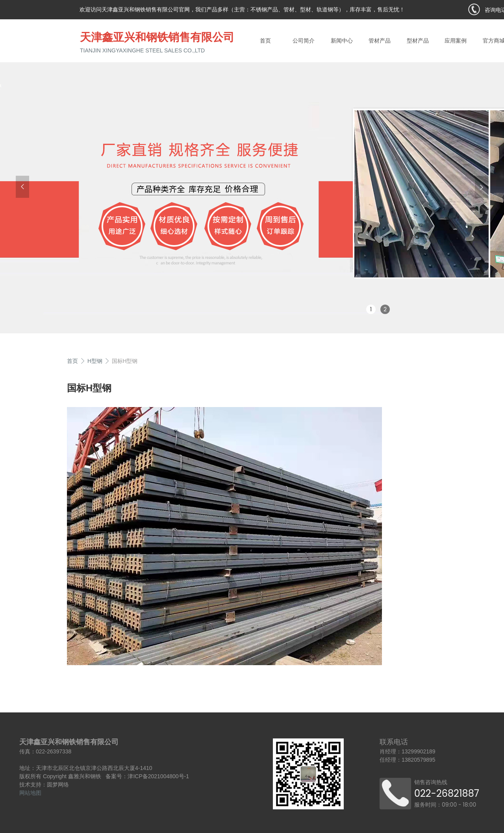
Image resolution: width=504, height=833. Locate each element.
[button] (22, 187)
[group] (252, 195)
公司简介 (304, 41)
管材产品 (380, 41)
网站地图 (30, 793)
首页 (265, 41)
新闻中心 (342, 41)
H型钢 (95, 361)
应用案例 (456, 41)
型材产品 (418, 41)
